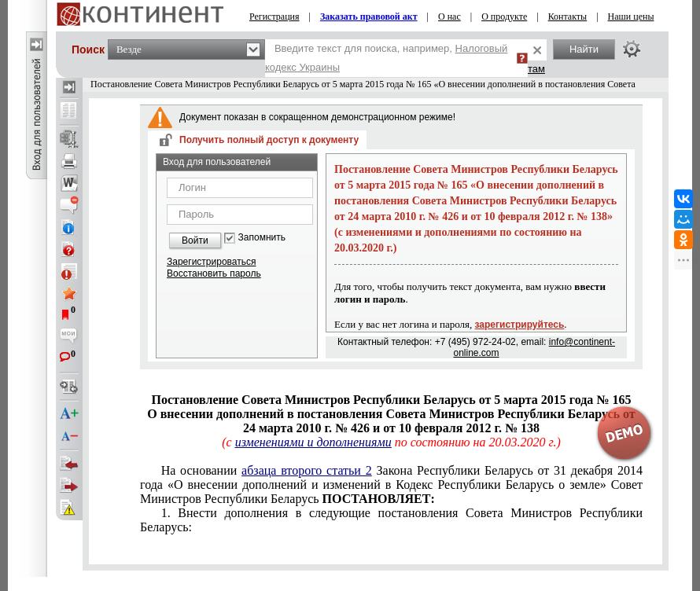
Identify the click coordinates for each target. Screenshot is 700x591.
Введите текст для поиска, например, (386, 58)
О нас (449, 17)
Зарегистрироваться (211, 262)
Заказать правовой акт (369, 17)
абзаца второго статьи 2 (307, 470)
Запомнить (262, 238)
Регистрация (274, 17)
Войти (195, 240)
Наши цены (631, 17)
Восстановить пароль (214, 273)
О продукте (504, 17)
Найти (584, 49)
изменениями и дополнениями (313, 442)
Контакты (568, 17)
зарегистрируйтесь (520, 325)
